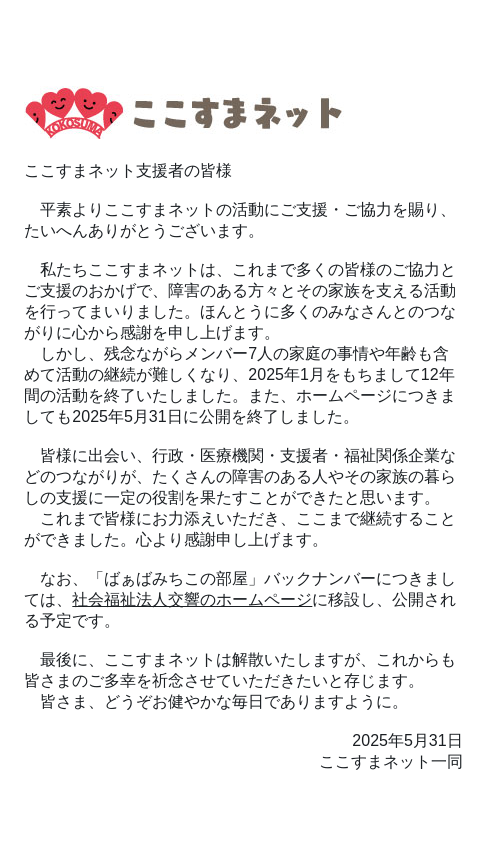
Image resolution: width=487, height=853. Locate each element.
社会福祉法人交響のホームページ (192, 599)
